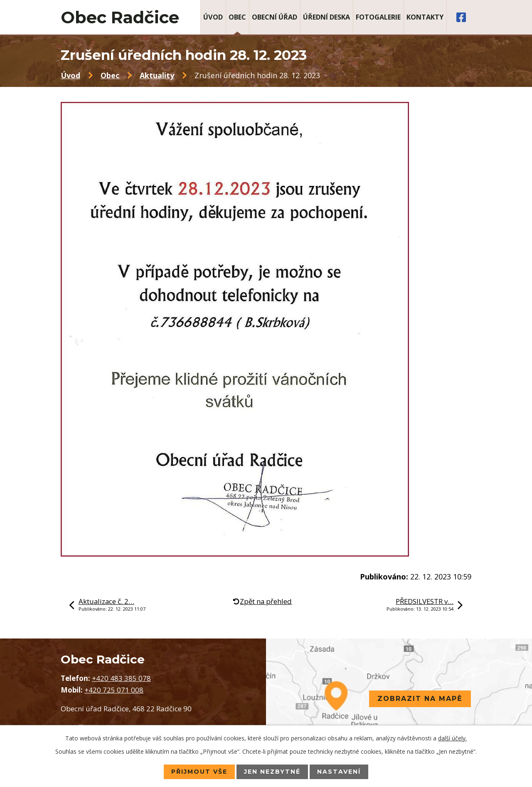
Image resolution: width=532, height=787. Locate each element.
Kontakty (425, 17)
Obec (237, 17)
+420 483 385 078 (121, 678)
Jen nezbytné (272, 772)
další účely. (452, 738)
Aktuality (157, 75)
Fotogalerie (378, 17)
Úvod (213, 17)
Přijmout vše (199, 772)
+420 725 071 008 (114, 690)
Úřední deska (326, 17)
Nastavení (339, 772)
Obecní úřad (275, 17)
